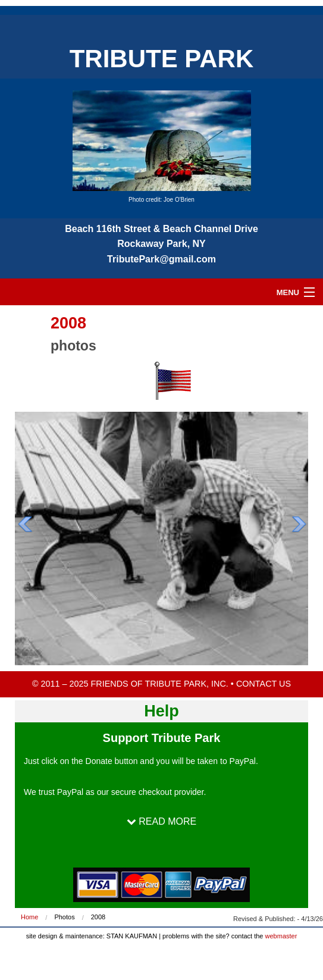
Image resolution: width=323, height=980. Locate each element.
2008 (98, 917)
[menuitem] (37, 917)
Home (29, 917)
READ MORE (161, 821)
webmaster (281, 936)
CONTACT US (264, 684)
